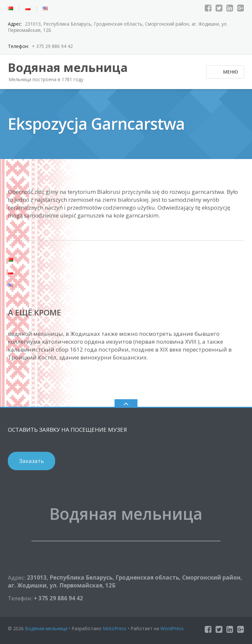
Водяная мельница (46, 628)
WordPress (172, 628)
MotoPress (115, 628)
